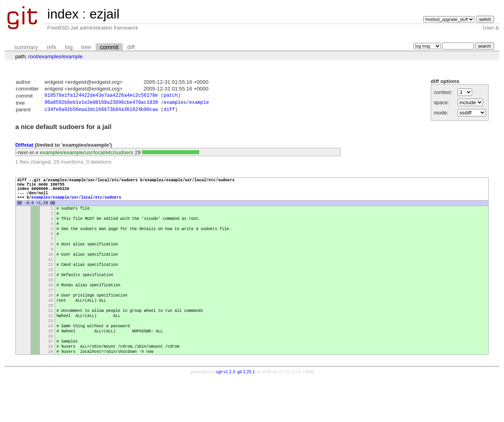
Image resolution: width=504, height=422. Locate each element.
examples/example (186, 104)
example (72, 56)
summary (26, 47)
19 (51, 332)
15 (51, 306)
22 (51, 350)
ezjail (104, 14)
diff (131, 47)
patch (170, 96)
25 (51, 369)
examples (50, 56)
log (69, 47)
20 (51, 338)
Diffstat (24, 147)
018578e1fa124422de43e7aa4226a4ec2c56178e (101, 96)
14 (51, 300)
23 (51, 357)
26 (51, 376)
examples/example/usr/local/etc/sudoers (86, 154)
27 (51, 382)
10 (51, 275)
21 (51, 344)
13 (51, 294)
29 (51, 394)
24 (51, 363)
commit (109, 47)
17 (51, 319)
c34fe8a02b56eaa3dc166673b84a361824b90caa (101, 111)
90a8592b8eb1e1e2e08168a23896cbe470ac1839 (101, 104)
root (33, 56)
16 (51, 313)
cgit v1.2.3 (225, 415)
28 (51, 388)
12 (51, 287)
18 (51, 325)
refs (52, 47)
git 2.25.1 (246, 415)
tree (86, 47)
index (63, 14)
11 (51, 281)
